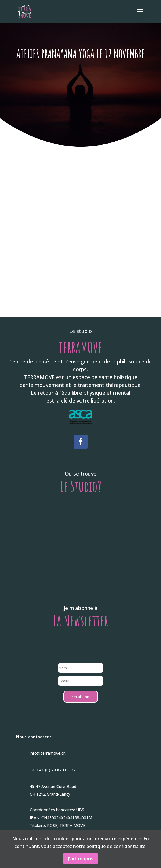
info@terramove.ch (48, 753)
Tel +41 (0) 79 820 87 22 (53, 770)
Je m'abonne (81, 697)
